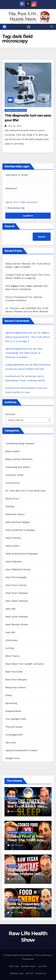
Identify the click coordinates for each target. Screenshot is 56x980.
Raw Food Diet (14, 672)
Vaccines (11, 742)
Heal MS (10, 632)
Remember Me (15, 208)
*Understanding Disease (16, 110)
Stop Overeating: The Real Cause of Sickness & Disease (24, 353)
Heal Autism (13, 546)
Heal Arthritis (13, 538)
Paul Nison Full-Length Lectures (25, 664)
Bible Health (13, 451)
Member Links (17, 973)
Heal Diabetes (14, 561)
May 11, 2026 (17, 811)
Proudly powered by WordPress (18, 955)
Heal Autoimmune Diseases (22, 554)
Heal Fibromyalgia (16, 577)
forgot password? (29, 202)
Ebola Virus (12, 499)
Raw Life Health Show (28, 16)
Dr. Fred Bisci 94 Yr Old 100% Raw (25, 491)
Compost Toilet (14, 475)
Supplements (13, 711)
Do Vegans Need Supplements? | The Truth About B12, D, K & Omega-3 (28, 337)
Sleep (9, 695)
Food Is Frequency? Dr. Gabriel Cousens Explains (28, 907)
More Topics (12, 656)
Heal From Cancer (16, 585)
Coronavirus (12, 483)
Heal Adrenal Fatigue (18, 522)
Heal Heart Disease (17, 601)
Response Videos (15, 687)
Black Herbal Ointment (19, 459)
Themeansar (28, 959)
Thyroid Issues (14, 727)
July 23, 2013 (15, 126)
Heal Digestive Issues (18, 569)
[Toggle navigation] (29, 27)
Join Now (42, 966)
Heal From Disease (17, 593)
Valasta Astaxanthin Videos (22, 750)
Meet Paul (14, 966)
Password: (11, 188)
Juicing (10, 648)
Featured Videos (15, 514)
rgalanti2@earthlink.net (19, 333)
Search (10, 226)
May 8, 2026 (17, 845)
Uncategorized (14, 735)
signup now (11, 202)
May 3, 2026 (17, 879)
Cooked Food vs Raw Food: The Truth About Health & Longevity (28, 840)
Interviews (11, 640)
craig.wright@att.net (17, 365)
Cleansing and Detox (18, 467)
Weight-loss (12, 758)
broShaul (11, 376)
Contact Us (41, 973)
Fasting (10, 506)
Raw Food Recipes (16, 680)
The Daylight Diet (16, 719)
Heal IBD (10, 609)
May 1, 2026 (16, 913)
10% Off (29, 973)
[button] (52, 27)
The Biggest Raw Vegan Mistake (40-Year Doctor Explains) (26, 874)
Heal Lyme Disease (17, 617)
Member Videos (28, 966)
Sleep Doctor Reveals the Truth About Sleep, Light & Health (28, 806)
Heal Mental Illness (17, 624)
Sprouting (11, 703)
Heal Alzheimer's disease (20, 530)
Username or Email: (17, 175)
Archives (10, 414)
